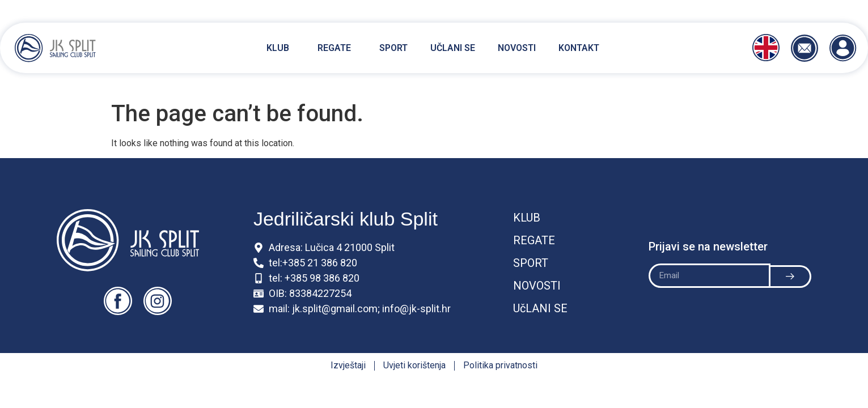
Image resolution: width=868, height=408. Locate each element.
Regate (337, 48)
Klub (281, 48)
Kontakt (579, 48)
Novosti (517, 48)
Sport (393, 48)
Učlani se (453, 48)
